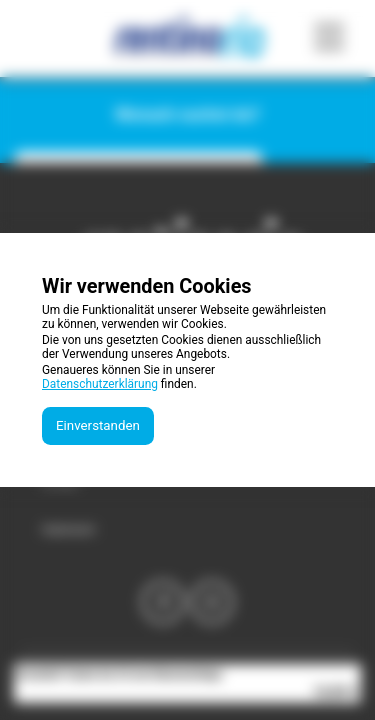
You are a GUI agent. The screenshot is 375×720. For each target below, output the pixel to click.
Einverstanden (98, 425)
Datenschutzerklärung (100, 384)
